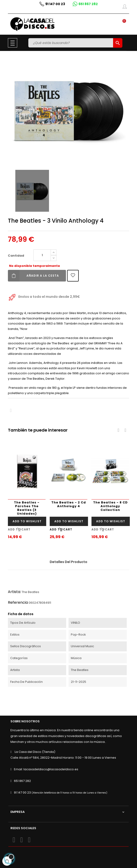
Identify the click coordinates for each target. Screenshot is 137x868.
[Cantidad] (42, 255)
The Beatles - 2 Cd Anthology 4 (69, 504)
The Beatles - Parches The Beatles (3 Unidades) (27, 508)
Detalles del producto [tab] (68, 562)
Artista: (14, 592)
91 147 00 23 (22, 793)
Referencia (18, 602)
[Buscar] (71, 43)
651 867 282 (22, 781)
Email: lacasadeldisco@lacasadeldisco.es (46, 769)
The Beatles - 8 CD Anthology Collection (110, 506)
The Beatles (30, 592)
